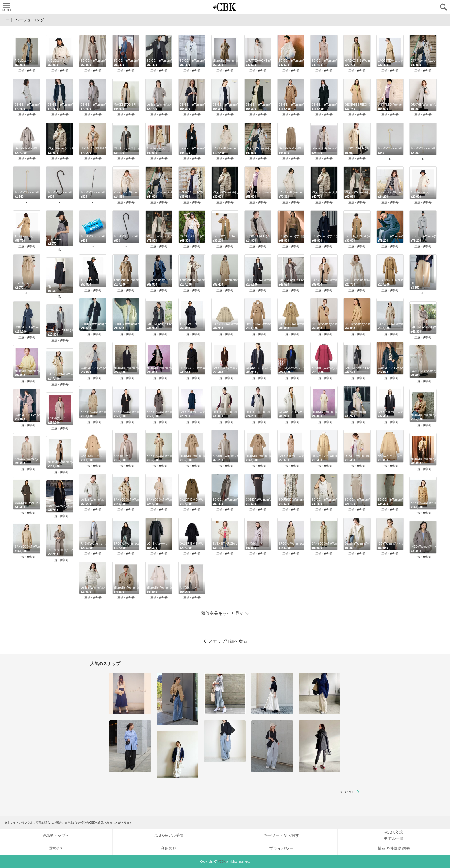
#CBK (222, 862)
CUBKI (225, 7)
